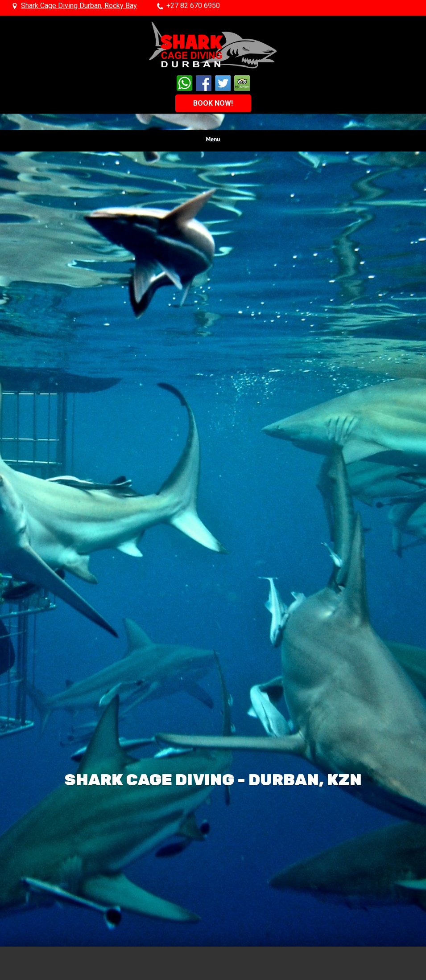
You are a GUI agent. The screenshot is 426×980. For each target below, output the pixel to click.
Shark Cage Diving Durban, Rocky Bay (79, 6)
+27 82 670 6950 (193, 6)
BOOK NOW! (213, 103)
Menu (213, 139)
